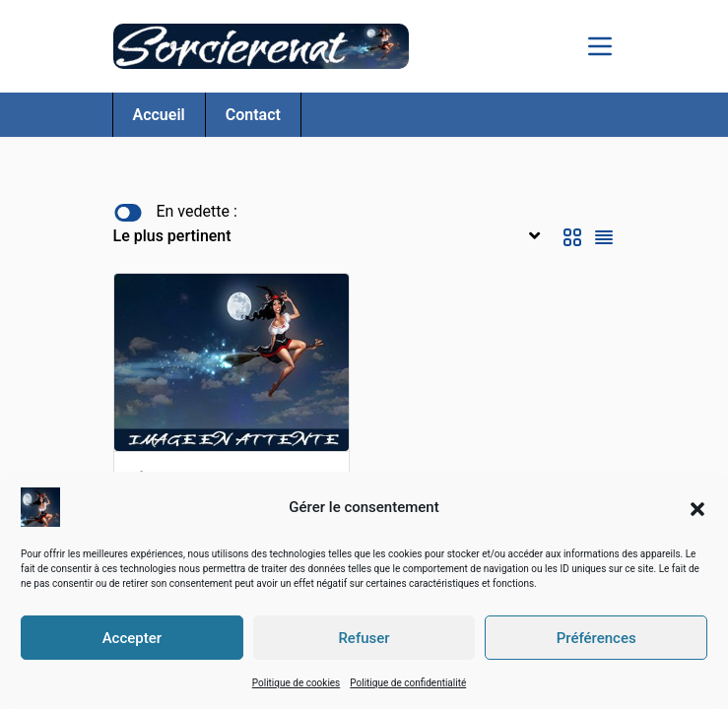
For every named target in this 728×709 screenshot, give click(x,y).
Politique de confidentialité (408, 683)
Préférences (596, 638)
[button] (697, 507)
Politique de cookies (297, 683)
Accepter (132, 638)
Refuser (364, 638)
